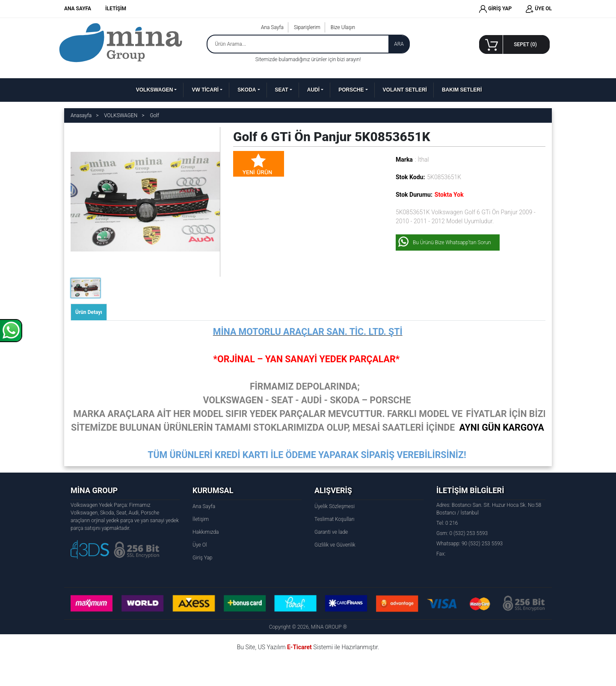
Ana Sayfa (272, 27)
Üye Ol (200, 545)
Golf (154, 115)
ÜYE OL (539, 9)
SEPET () (525, 44)
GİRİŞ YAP (495, 9)
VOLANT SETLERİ (405, 90)
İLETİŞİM (116, 9)
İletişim (201, 519)
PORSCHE (351, 90)
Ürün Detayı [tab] (89, 312)
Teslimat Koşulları (334, 519)
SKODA (247, 90)
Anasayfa (81, 115)
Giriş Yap (202, 558)
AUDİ (313, 90)
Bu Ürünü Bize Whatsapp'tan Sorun (452, 242)
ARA (399, 44)
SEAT (282, 90)
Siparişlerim (307, 27)
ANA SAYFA (78, 9)
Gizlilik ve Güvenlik (335, 545)
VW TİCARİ (205, 90)
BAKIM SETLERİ (462, 90)
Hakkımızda (206, 532)
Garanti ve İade (331, 532)
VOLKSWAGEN (155, 90)
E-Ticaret (299, 647)
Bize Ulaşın (343, 27)
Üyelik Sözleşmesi (335, 506)
